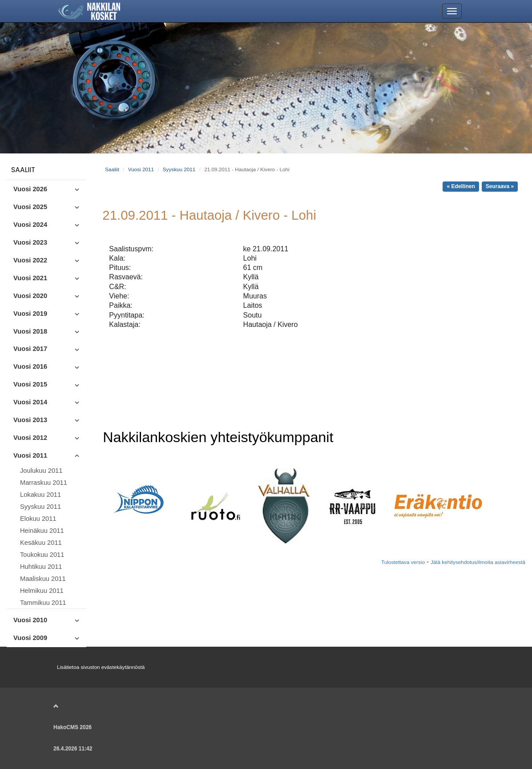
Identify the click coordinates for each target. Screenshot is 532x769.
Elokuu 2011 (38, 519)
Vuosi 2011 (141, 169)
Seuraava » (500, 186)
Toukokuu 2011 (42, 555)
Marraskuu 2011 (44, 483)
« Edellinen (461, 186)
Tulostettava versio (403, 562)
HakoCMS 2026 (73, 727)
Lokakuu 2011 (40, 495)
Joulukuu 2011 (41, 471)
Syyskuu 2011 (40, 507)
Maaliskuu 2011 (43, 579)
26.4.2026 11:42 (73, 749)
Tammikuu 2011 (43, 603)
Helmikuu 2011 (42, 591)
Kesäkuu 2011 (41, 543)
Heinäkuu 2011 (42, 531)
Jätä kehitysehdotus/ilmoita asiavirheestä (478, 562)
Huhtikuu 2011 (41, 567)
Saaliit (23, 170)
